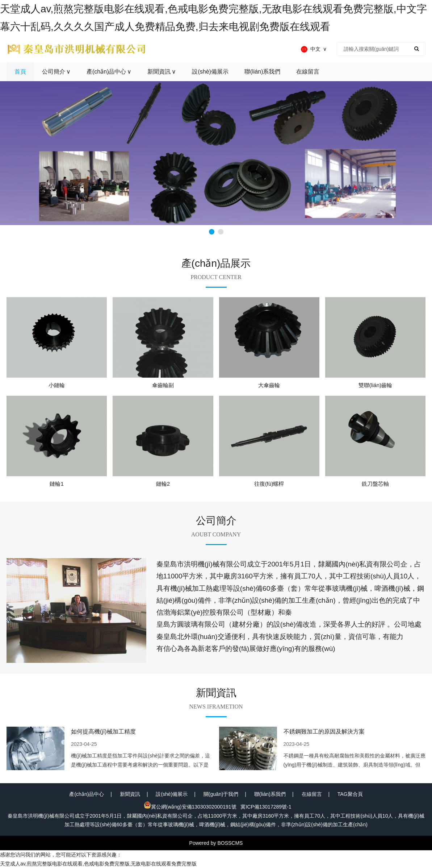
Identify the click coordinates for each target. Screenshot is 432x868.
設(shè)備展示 (172, 794)
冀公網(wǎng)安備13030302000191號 (190, 807)
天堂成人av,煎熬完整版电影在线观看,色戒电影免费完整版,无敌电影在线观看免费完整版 (98, 864)
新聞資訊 (130, 794)
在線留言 (312, 794)
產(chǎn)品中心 (87, 794)
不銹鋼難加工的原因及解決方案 (324, 732)
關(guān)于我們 (221, 794)
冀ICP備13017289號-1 (266, 807)
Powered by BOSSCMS (216, 843)
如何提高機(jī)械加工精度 (103, 732)
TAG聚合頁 (350, 794)
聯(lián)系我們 (270, 794)
